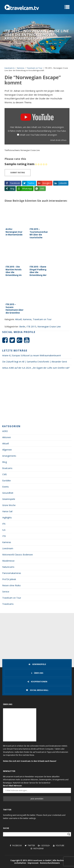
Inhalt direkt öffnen (58, 140)
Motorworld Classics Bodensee (18, 555)
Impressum (33, 863)
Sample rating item (19, 164)
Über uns (37, 673)
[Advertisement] (37, 398)
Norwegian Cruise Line (49, 326)
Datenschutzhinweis (50, 863)
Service (6, 592)
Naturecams (8, 567)
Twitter (30, 845)
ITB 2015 (31, 326)
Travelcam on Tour (35, 68)
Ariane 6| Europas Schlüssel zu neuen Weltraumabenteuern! (32, 355)
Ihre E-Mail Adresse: (13, 786)
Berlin (22, 326)
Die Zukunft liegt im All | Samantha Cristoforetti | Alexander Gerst (35, 362)
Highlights (7, 518)
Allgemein (7, 450)
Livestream (8, 548)
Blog (5, 462)
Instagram (37, 849)
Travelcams (8, 604)
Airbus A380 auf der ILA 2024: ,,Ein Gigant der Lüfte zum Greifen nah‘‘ (36, 368)
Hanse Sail (7, 511)
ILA (4, 530)
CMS (5, 474)
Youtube (59, 845)
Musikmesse (8, 561)
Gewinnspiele (9, 499)
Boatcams (7, 468)
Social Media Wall (37, 690)
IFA (4, 524)
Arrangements (9, 456)
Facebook (16, 845)
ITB (4, 536)
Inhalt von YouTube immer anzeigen (38, 135)
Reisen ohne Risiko (11, 585)
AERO (5, 431)
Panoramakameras (12, 573)
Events (6, 487)
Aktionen (7, 437)
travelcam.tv (10, 68)
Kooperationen (37, 682)
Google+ (44, 845)
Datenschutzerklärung (40, 131)
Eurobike (6, 481)
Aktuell (18, 319)
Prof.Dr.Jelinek (9, 579)
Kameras (21, 68)
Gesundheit (8, 493)
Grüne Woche (9, 505)
